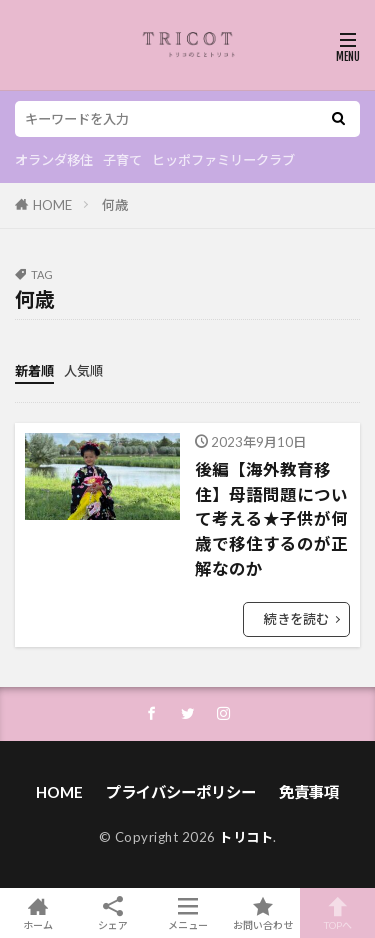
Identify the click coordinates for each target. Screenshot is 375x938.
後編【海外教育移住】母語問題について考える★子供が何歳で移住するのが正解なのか (271, 519)
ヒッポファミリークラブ (223, 160)
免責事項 (309, 792)
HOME (52, 205)
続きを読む (296, 619)
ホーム (37, 913)
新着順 (34, 371)
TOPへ (337, 913)
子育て (122, 160)
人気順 (83, 371)
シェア (112, 913)
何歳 (115, 205)
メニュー (187, 913)
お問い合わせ (262, 913)
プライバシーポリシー (181, 792)
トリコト (246, 837)
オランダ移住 (54, 160)
